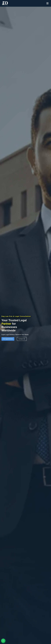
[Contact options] (3, 641)
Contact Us (22, 339)
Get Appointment (8, 339)
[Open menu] (48, 3)
